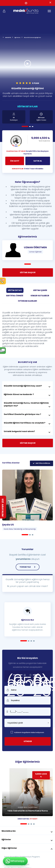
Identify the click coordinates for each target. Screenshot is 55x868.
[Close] (50, 3)
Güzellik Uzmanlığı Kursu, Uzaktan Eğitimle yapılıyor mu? (27, 404)
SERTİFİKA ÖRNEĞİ (15, 296)
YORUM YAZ (28, 567)
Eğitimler (17, 38)
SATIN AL (38, 161)
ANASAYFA (8, 38)
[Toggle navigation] (49, 11)
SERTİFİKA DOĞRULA (41, 463)
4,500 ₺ (41, 139)
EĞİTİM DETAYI (15, 290)
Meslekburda (27, 831)
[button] (27, 723)
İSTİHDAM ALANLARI (27, 301)
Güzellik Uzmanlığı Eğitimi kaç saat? (27, 386)
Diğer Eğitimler (27, 848)
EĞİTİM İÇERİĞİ (40, 290)
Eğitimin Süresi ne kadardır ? (27, 394)
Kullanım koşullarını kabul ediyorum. (28, 733)
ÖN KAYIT (15, 161)
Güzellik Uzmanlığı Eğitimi (32, 38)
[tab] (27, 385)
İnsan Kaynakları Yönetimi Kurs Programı (22, 857)
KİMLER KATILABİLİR (40, 296)
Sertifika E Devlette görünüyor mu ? (27, 414)
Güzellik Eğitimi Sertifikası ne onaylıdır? (27, 423)
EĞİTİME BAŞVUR (28, 272)
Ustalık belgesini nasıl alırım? (27, 431)
